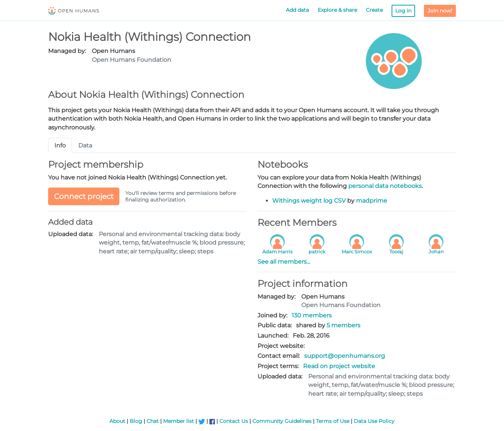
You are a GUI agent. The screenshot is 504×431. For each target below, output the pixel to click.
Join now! (440, 11)
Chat (153, 421)
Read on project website (339, 366)
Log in (403, 11)
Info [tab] (60, 145)
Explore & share (337, 10)
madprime (372, 201)
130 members (312, 315)
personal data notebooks (385, 186)
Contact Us (234, 421)
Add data (297, 10)
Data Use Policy (374, 421)
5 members (343, 325)
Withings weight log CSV (309, 201)
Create (374, 10)
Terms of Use (333, 421)
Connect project (84, 196)
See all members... (284, 262)
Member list (179, 421)
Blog (136, 421)
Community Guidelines (282, 421)
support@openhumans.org (345, 356)
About (117, 421)
